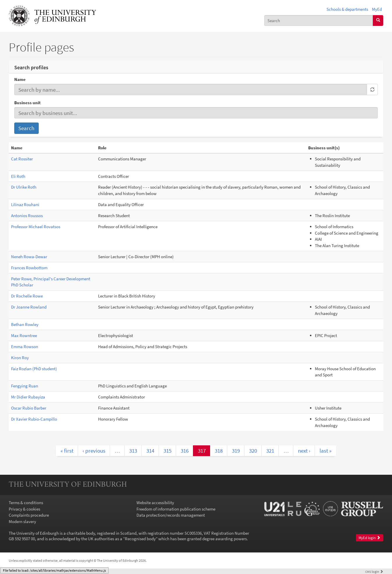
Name (20, 79)
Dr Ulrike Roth (24, 187)
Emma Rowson (25, 347)
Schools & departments (347, 9)
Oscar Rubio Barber (29, 408)
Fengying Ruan (25, 386)
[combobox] (319, 21)
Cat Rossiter (22, 159)
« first (67, 451)
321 (270, 451)
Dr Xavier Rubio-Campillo (34, 419)
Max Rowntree (24, 335)
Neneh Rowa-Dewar (29, 257)
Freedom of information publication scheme (176, 509)
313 (133, 451)
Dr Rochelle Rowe (27, 296)
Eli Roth (18, 176)
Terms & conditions (26, 503)
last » (326, 451)
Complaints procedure (29, 515)
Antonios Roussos (27, 216)
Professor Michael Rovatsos (36, 227)
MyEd (377, 9)
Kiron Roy (20, 358)
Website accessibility (155, 503)
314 (150, 451)
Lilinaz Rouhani (25, 204)
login (374, 572)
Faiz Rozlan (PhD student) (34, 369)
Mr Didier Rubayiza (28, 397)
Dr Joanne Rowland (29, 307)
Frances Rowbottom (29, 268)
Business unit (28, 103)
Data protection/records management (171, 515)
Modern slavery (22, 521)
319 (236, 451)
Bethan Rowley (25, 324)
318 (219, 451)
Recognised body (140, 539)
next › (304, 451)
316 (185, 451)
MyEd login (369, 538)
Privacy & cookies (24, 509)
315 (167, 451)
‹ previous (94, 451)
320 (253, 451)
